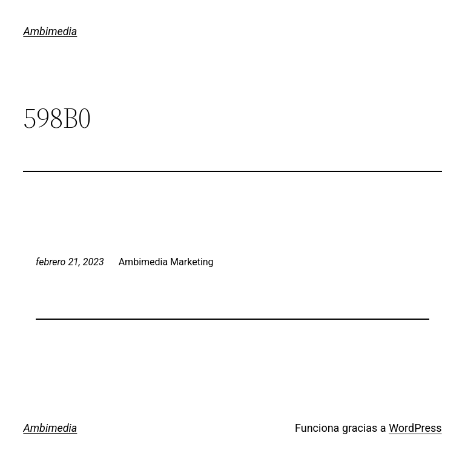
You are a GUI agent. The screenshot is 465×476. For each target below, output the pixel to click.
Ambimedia (50, 31)
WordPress (415, 428)
